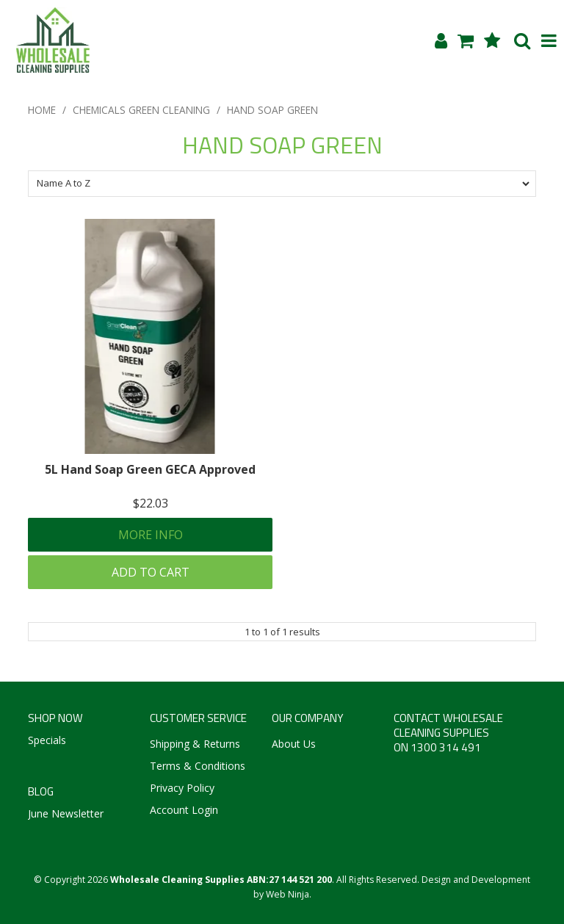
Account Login (184, 810)
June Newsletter (66, 813)
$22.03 (151, 503)
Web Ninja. (289, 894)
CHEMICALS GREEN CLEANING (141, 110)
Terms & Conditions (198, 766)
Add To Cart (151, 572)
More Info (151, 535)
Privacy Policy (182, 788)
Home (42, 110)
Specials (47, 740)
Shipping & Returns (195, 744)
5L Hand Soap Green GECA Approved (150, 469)
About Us (294, 744)
